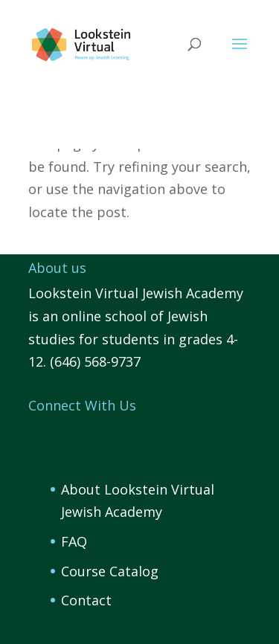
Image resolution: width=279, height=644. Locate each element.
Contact (86, 600)
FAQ (74, 541)
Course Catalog (110, 571)
